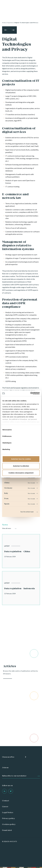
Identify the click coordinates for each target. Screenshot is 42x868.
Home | (4, 23)
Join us (5, 768)
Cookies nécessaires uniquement (21, 473)
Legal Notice (8, 813)
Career (5, 807)
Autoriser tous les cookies (21, 459)
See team (31, 478)
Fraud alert (7, 830)
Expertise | (11, 23)
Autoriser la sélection (21, 466)
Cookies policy (9, 824)
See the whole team (27, 512)
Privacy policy (8, 819)
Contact (6, 801)
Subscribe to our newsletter (14, 776)
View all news (7, 528)
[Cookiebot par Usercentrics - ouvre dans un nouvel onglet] (30, 393)
